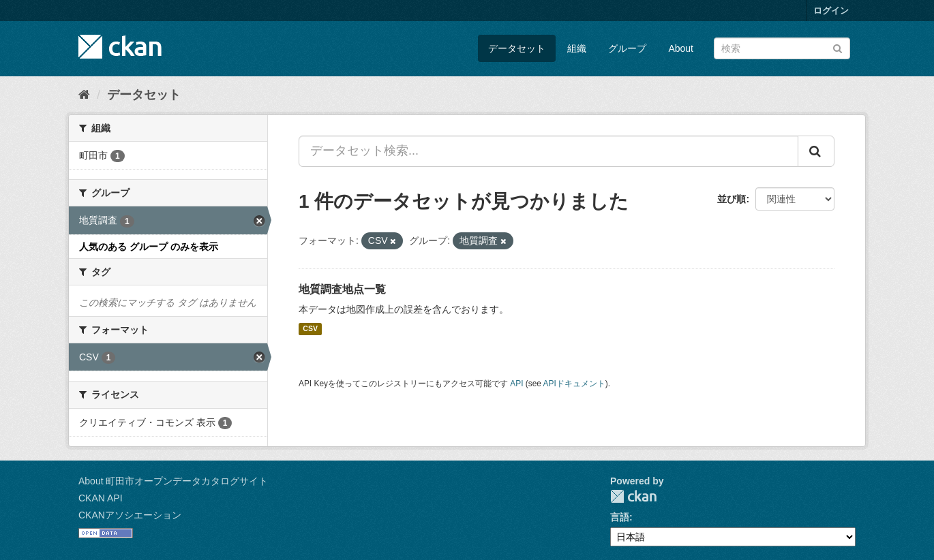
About (681, 48)
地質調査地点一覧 (342, 289)
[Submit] (838, 47)
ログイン (831, 11)
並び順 (732, 199)
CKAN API (101, 498)
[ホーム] (84, 95)
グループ (627, 48)
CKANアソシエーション (130, 515)
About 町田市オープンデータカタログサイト (173, 481)
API (516, 384)
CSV (310, 329)
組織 (577, 48)
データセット (517, 48)
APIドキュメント (574, 384)
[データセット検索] (782, 48)
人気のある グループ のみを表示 (149, 247)
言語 (620, 517)
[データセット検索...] (548, 151)
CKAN (633, 496)
